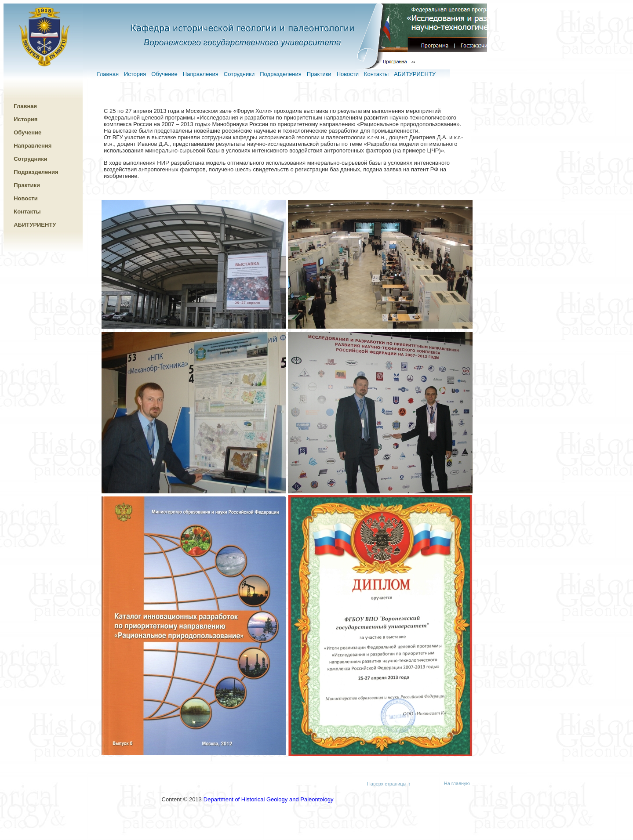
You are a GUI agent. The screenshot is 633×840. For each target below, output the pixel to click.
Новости (348, 74)
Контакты (376, 74)
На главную (457, 783)
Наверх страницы (387, 784)
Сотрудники (239, 74)
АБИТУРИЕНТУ (415, 74)
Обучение (164, 74)
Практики (319, 74)
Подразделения (281, 74)
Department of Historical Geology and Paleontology (269, 799)
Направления (201, 74)
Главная (107, 74)
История (135, 74)
